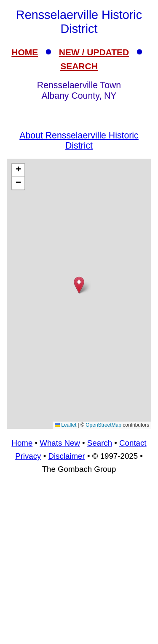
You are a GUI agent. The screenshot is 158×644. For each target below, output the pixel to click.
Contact (133, 443)
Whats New (60, 443)
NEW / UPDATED (94, 52)
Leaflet (66, 425)
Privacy (28, 456)
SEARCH (79, 66)
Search (100, 443)
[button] (79, 285)
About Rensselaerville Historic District (79, 141)
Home (22, 443)
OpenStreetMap (103, 425)
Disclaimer (66, 456)
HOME (25, 52)
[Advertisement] (79, 563)
